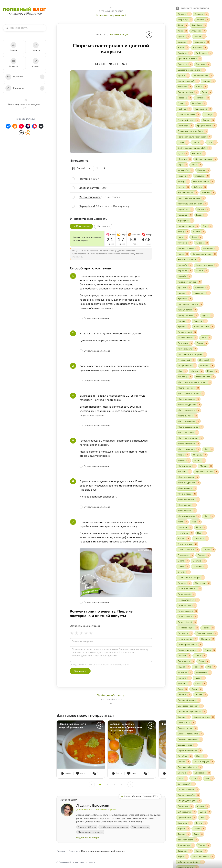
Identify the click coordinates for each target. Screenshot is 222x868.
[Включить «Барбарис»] (184, 53)
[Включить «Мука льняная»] (187, 488)
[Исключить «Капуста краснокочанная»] (206, 204)
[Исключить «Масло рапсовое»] (197, 433)
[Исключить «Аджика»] (208, 20)
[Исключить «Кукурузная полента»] (201, 304)
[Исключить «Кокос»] (187, 254)
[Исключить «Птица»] (214, 650)
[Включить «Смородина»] (202, 773)
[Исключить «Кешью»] (203, 232)
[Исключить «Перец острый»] (195, 605)
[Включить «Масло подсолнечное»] (190, 427)
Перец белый (87, 206)
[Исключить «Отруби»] (189, 572)
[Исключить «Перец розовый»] (196, 611)
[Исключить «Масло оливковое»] (198, 421)
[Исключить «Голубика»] (205, 103)
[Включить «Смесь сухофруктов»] (189, 767)
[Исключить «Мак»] (185, 371)
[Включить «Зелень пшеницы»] (205, 159)
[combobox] (26, 28)
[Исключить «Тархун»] (188, 829)
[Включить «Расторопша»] (186, 661)
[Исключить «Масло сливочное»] (198, 444)
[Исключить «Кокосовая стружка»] (215, 254)
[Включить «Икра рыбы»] (185, 170)
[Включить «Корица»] (201, 271)
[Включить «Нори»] (201, 527)
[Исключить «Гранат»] (213, 120)
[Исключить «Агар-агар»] (191, 20)
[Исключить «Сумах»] (209, 812)
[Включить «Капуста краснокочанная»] (192, 204)
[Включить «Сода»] (182, 778)
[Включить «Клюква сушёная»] (188, 248)
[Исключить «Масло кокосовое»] (198, 399)
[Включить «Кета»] (207, 226)
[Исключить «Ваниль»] (213, 81)
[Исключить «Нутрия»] (189, 539)
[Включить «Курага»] (207, 315)
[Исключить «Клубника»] (191, 243)
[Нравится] (114, 64)
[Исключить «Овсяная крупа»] (196, 544)
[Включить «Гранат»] (208, 120)
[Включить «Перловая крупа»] (188, 628)
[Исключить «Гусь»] (215, 142)
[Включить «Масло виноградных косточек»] (194, 382)
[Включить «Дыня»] (182, 154)
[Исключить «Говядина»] (208, 98)
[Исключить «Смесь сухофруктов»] (201, 767)
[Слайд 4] (122, 784)
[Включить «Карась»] (203, 209)
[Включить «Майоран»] (206, 366)
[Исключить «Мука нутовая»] (195, 494)
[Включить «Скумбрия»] (184, 756)
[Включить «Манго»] (212, 371)
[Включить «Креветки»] (201, 287)
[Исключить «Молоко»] (211, 466)
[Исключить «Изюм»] (200, 165)
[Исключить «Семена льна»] (194, 723)
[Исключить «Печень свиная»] (196, 639)
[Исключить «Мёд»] (199, 522)
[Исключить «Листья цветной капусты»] (205, 354)
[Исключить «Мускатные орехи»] (199, 516)
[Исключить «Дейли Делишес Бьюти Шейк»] (210, 148)
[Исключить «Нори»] (205, 527)
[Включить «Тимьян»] (183, 834)
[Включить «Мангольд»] (184, 377)
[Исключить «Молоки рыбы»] (195, 466)
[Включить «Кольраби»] (184, 265)
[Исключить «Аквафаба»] (205, 25)
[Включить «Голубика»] (199, 103)
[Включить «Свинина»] (184, 695)
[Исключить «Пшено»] (205, 656)
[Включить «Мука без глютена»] (206, 472)
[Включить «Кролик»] (183, 293)
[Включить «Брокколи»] (184, 64)
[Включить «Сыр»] (204, 817)
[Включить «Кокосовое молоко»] (189, 260)
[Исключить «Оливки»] (208, 555)
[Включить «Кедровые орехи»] (188, 226)
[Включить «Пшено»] (200, 656)
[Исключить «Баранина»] (205, 48)
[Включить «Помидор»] (207, 639)
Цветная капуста (89, 188)
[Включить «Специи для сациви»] (189, 801)
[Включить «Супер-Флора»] (186, 817)
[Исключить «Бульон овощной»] (197, 81)
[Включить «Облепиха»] (201, 539)
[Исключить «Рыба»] (203, 678)
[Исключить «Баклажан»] (208, 42)
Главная (61, 851)
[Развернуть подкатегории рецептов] (42, 77)
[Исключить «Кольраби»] (191, 265)
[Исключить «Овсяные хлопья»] (197, 550)
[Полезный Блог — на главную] (25, 11)
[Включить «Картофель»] (185, 221)
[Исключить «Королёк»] (190, 276)
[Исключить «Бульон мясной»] (211, 75)
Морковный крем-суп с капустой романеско (72, 726)
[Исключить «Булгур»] (188, 75)
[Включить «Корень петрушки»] (206, 265)
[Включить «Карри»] (201, 215)
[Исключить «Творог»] (204, 829)
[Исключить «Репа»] (202, 667)
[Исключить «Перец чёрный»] (195, 622)
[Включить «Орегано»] (199, 561)
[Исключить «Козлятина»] (217, 248)
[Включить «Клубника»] (184, 243)
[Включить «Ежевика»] (198, 154)
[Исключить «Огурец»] (213, 550)
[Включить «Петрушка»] (185, 633)
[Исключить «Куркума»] (206, 321)
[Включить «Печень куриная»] (206, 633)
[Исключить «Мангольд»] (191, 377)
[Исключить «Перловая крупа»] (197, 628)
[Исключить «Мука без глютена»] (216, 472)
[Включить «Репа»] (198, 667)
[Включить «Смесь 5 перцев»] (203, 762)
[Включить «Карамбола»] (185, 209)
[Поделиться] (149, 35)
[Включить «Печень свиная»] (187, 639)
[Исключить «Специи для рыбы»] (198, 795)
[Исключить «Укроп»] (187, 857)
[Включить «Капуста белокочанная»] (191, 198)
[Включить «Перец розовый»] (187, 611)
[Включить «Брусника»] (202, 64)
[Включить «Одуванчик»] (185, 555)
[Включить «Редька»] (183, 667)
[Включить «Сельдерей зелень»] (189, 700)
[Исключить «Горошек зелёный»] (198, 115)
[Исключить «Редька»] (188, 667)
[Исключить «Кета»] (211, 226)
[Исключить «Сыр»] (207, 817)
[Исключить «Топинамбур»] (193, 845)
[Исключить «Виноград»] (190, 87)
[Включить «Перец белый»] (186, 594)
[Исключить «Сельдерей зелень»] (199, 700)
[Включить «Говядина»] (202, 98)
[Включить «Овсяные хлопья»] (188, 550)
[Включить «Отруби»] (183, 572)
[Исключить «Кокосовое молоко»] (199, 260)
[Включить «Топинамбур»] (185, 845)
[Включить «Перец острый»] (186, 605)
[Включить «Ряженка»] (184, 684)
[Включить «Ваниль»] (208, 81)
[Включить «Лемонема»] (185, 343)
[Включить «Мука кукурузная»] (188, 483)
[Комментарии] (124, 64)
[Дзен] (41, 126)
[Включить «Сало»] (182, 689)
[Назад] (92, 784)
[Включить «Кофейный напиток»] (189, 282)
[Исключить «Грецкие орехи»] (215, 126)
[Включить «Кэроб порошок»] (203, 327)
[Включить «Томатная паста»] (187, 840)
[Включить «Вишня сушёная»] (187, 92)
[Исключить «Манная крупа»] (213, 377)
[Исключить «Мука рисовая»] (195, 511)
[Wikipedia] (21, 133)
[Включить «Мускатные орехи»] (188, 516)
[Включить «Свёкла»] (200, 695)
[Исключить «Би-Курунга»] (211, 53)
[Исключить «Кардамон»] (191, 215)
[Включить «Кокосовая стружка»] (204, 254)
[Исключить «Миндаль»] (205, 455)
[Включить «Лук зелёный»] (186, 360)
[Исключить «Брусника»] (209, 64)
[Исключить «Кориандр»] (191, 271)
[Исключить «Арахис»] (188, 36)
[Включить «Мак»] (182, 371)
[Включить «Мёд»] (196, 522)
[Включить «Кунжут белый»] (187, 310)
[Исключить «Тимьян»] (188, 834)
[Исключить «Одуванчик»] (192, 555)
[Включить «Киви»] (182, 237)
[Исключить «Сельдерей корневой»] (201, 706)
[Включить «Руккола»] (184, 678)
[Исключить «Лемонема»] (191, 343)
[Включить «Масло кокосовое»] (188, 399)
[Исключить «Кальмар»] (213, 193)
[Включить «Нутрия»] (183, 539)
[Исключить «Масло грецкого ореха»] (203, 393)
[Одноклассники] (15, 126)
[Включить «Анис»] (182, 31)
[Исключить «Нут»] (204, 533)
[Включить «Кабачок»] (199, 187)
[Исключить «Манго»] (217, 371)
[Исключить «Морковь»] (190, 472)
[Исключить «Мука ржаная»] (194, 505)
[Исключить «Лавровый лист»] (196, 338)
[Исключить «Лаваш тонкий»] (195, 332)
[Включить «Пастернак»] (202, 583)
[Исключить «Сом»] (212, 778)
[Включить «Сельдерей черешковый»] (191, 711)
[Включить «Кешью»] (198, 232)
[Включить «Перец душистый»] (188, 600)
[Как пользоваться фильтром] (178, 8)
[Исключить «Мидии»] (188, 455)
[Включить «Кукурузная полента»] (190, 304)
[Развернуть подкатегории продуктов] (42, 88)
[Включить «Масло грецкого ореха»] (190, 393)
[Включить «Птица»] (210, 650)
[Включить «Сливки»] (183, 762)
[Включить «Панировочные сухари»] (190, 578)
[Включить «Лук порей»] (206, 360)
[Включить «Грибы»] (183, 142)
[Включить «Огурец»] (208, 550)
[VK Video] (34, 126)
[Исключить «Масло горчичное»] (198, 388)
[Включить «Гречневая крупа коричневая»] (194, 137)
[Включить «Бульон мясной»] (202, 75)
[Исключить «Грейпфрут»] (192, 126)
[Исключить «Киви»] (186, 237)
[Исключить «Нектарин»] (191, 527)
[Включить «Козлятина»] (210, 248)
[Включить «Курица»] (183, 321)
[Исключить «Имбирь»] (208, 170)
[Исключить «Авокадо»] (207, 14)
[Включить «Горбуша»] (184, 109)
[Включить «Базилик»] (184, 42)
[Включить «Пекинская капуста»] (189, 589)
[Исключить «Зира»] (186, 165)
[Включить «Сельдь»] (183, 717)
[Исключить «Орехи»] (188, 566)
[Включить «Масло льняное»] (187, 416)
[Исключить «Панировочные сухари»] (203, 578)
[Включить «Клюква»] (202, 243)
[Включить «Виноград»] (184, 87)
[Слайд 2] (107, 784)
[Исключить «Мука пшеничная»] (198, 499)
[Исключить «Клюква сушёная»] (198, 248)
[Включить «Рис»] (211, 667)
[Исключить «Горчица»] (215, 115)
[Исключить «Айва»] (186, 25)
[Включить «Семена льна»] (186, 723)
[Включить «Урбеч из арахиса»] (203, 857)
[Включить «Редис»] (203, 661)
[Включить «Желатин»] (184, 159)
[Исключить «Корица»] (207, 271)
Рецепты (73, 851)
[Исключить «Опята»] (187, 561)
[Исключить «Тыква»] (205, 851)
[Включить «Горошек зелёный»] (188, 115)
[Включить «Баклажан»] (201, 42)
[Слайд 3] (115, 784)
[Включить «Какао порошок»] (187, 193)
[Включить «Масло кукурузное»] (189, 405)
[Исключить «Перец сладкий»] (196, 617)
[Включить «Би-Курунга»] (203, 53)
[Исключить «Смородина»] (209, 773)
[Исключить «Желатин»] (190, 159)
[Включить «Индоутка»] (202, 176)
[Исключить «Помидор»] (213, 639)
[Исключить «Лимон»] (206, 343)
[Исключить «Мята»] (186, 522)
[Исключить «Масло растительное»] (201, 438)
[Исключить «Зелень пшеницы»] (215, 159)
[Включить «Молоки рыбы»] (186, 466)
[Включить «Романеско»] (203, 672)
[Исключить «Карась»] (208, 209)
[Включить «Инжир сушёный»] (203, 181)
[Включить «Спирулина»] (185, 806)
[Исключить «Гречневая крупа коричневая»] (210, 137)
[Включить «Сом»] (209, 778)
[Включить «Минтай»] (183, 460)
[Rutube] (28, 126)
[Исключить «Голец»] (187, 103)
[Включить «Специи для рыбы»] (188, 795)
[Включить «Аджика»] (202, 20)
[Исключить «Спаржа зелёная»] (197, 790)
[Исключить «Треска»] (209, 845)
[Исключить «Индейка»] (190, 176)
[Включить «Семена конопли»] (203, 717)
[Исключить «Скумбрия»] (191, 756)
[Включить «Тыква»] (201, 851)
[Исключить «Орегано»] (204, 561)
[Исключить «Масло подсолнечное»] (202, 427)
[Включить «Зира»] (182, 165)
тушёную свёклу (129, 533)
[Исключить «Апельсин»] (204, 31)
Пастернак (85, 179)
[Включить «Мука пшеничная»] (188, 499)
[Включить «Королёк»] (184, 276)
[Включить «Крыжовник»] (201, 293)
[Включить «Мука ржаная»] (186, 505)
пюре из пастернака (92, 415)
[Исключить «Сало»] (186, 689)
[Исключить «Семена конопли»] (213, 717)
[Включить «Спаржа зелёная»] (188, 790)
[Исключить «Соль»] (200, 778)
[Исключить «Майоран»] (212, 366)
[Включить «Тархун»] (183, 829)
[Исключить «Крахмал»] (190, 287)
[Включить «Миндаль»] (199, 455)
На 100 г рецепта (81, 226)
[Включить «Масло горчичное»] (188, 388)
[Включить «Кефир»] (183, 232)
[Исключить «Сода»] (186, 778)
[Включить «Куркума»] (200, 321)
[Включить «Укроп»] (183, 857)
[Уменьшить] (90, 168)
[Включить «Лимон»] (201, 343)
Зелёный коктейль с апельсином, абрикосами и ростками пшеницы (126, 727)
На (103, 226)
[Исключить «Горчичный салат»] (198, 120)
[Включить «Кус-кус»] (183, 327)
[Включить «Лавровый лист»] (187, 338)
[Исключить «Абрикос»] (190, 14)
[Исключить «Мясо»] (212, 516)
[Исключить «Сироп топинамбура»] (200, 751)
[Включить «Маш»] (208, 449)
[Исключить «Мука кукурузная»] (198, 483)
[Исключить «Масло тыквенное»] (199, 449)
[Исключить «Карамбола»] (192, 209)
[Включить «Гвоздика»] (184, 98)
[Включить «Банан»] (183, 48)
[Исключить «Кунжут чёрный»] (196, 315)
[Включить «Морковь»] (184, 472)
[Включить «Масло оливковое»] (188, 421)
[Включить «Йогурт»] (183, 187)
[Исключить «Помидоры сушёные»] (201, 645)
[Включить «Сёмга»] (201, 823)
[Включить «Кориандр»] (184, 271)
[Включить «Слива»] (201, 756)
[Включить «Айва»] (182, 25)
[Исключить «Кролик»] (188, 293)
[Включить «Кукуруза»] (184, 299)
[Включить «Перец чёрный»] (187, 622)
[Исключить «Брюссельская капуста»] (203, 70)
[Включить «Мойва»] (199, 460)
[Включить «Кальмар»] (208, 193)
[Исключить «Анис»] (186, 31)
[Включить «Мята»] (182, 522)
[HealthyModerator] (28, 133)
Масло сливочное (90, 197)
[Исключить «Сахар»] (201, 689)
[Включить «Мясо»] (208, 516)
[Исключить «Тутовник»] (190, 851)
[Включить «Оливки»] (203, 555)
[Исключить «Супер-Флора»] (194, 817)
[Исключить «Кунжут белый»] (195, 310)
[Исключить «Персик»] (213, 628)
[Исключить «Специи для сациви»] (200, 801)
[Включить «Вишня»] (201, 87)
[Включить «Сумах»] (205, 812)
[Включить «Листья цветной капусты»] (192, 354)
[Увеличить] (105, 168)
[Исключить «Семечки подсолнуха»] (201, 734)
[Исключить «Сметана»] (190, 773)
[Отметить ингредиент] (73, 179)
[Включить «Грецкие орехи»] (206, 126)
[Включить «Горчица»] (210, 115)
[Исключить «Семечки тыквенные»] (201, 739)
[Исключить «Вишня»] (206, 87)
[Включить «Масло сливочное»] (188, 444)
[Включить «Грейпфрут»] (185, 126)
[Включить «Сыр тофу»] (184, 823)
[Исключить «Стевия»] (208, 806)
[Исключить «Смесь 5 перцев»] (212, 762)
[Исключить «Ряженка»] (190, 684)
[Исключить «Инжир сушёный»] (212, 181)
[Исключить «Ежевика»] (204, 154)
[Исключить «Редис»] (208, 661)
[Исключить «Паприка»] (190, 583)
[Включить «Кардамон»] (184, 215)
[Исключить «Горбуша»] (190, 109)
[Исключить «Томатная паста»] (196, 840)
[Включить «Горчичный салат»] (188, 120)
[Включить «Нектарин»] (184, 527)
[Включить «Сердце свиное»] (187, 745)
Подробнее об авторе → (89, 838)
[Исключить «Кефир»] (188, 232)
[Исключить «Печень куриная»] (216, 633)
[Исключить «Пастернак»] (209, 583)
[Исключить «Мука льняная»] (195, 488)
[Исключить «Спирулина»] (192, 806)
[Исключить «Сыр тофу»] (191, 823)
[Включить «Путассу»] (184, 656)
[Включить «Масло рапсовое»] (188, 433)
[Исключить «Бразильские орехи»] (200, 59)
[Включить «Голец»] (182, 103)
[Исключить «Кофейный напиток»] (200, 282)
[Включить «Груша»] (197, 142)
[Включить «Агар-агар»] (185, 20)
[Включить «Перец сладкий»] (187, 617)
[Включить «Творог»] (199, 829)
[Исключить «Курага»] (212, 315)
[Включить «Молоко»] (206, 466)
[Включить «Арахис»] (183, 36)
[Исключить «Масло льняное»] (196, 416)
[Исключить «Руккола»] (190, 678)
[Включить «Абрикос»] (184, 14)
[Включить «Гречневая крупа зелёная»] (192, 131)
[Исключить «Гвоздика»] (190, 98)
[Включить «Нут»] (201, 533)
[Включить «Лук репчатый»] (186, 366)
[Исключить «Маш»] (212, 449)
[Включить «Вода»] (206, 92)
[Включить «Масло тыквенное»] (188, 449)
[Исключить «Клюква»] (207, 243)
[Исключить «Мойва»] (204, 460)
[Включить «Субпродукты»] (186, 812)
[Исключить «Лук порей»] (213, 360)
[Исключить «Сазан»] (205, 684)
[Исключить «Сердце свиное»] (196, 745)
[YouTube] (21, 126)
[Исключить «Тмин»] (202, 834)
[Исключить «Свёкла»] (205, 695)
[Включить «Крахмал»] (184, 287)
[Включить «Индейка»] (184, 176)
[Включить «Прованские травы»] (189, 650)
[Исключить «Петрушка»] (191, 633)
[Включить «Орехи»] (183, 566)
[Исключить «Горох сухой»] (210, 109)
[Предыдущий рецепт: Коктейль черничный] (111, 11)
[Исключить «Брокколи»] (191, 64)
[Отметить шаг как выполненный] (116, 318)
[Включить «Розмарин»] (184, 672)
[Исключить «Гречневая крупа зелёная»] (206, 131)
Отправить (80, 671)
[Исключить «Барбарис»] (190, 53)
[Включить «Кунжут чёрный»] (187, 315)
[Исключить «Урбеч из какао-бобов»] (202, 862)
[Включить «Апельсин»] (198, 31)
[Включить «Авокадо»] (201, 14)
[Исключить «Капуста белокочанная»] (203, 198)
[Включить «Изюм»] (196, 165)
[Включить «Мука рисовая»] (186, 511)
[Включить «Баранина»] (199, 48)
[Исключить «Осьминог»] (206, 566)
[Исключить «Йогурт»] (188, 187)
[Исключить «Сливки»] (188, 762)
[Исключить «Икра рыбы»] (192, 170)
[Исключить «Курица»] (188, 321)
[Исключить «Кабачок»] (205, 187)
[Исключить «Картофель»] (192, 221)
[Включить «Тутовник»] (184, 851)
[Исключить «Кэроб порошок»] (212, 327)
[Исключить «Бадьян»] (204, 36)
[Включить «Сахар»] (196, 689)
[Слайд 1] (100, 784)
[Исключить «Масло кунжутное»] (199, 410)
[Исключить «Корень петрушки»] (217, 265)
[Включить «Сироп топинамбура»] (189, 751)
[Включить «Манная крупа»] (205, 377)
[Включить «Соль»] (196, 778)
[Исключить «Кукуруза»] (190, 299)
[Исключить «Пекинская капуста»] (200, 589)
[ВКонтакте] (8, 126)
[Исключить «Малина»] (202, 371)
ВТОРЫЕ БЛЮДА (120, 35)
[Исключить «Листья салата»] (195, 349)
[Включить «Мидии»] (183, 455)
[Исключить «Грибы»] (187, 142)
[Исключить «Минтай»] (189, 460)
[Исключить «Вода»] (210, 92)
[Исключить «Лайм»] (210, 338)
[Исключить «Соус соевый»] (193, 784)
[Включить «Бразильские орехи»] (189, 59)
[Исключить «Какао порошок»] (196, 193)
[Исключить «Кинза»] (201, 237)
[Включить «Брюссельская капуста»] (191, 70)
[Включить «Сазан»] (200, 684)
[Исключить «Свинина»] (190, 695)
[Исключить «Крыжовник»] (209, 293)
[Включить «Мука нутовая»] (186, 494)
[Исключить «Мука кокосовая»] (197, 477)
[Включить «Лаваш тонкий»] (187, 332)
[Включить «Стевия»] (202, 806)
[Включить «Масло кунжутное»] (188, 410)
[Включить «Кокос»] (183, 254)
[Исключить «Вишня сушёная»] (197, 92)
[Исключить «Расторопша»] (193, 661)
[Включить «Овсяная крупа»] (187, 544)
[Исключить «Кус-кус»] (189, 327)
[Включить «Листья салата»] (187, 349)
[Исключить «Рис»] (214, 667)
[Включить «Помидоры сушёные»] (189, 645)
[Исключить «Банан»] (187, 48)
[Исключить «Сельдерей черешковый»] (205, 711)
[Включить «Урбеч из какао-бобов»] (190, 862)
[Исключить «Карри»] (206, 215)
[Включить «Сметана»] (184, 773)
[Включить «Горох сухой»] (203, 109)
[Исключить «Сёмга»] (205, 823)
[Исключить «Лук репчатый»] (195, 366)
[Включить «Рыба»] (199, 678)
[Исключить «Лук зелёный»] (194, 360)
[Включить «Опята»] (183, 561)
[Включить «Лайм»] (206, 338)
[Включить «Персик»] (208, 628)
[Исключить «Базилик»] (189, 42)
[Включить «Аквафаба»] (198, 25)
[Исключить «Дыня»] (187, 154)
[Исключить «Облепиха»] (207, 539)
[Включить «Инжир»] (183, 181)
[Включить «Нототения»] (185, 533)
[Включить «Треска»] (204, 845)
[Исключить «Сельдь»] (188, 717)
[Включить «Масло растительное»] (190, 438)
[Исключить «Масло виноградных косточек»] (210, 382)
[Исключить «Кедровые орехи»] (197, 226)
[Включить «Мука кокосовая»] (188, 477)
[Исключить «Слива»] (206, 756)
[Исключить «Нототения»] (192, 533)
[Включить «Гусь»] (211, 142)
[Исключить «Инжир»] (188, 181)
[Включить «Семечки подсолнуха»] (190, 734)
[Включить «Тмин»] (198, 834)
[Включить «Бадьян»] (199, 36)
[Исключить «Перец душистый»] (198, 600)
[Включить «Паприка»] (184, 583)
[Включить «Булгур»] (183, 75)
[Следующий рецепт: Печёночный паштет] (111, 699)
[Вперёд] (130, 784)
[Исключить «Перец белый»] (194, 594)
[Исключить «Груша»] (202, 142)
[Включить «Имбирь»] (203, 170)
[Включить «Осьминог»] (199, 566)
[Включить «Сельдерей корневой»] (190, 706)
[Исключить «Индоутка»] (208, 176)
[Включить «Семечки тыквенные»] (190, 739)
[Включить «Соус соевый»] (186, 784)
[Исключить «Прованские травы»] (199, 650)
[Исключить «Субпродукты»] (194, 812)
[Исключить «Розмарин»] (191, 672)
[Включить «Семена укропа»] (187, 728)
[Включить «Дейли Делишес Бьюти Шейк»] (194, 148)
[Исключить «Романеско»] (210, 672)
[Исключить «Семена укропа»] (196, 728)
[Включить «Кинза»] (196, 237)
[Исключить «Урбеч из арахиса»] (213, 857)
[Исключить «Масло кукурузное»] (199, 405)
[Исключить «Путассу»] (189, 656)
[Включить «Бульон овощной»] (188, 81)
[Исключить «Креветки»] (208, 287)
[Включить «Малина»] (196, 371)
